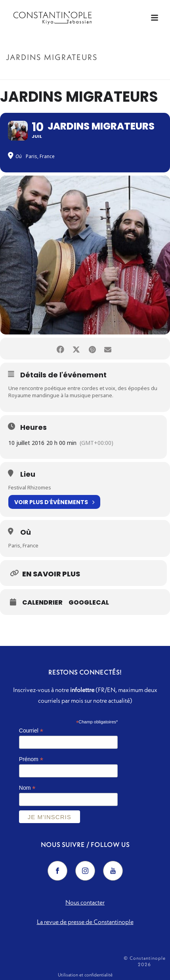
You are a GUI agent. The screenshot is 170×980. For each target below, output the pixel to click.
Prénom (31, 759)
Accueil (60, 74)
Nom (27, 788)
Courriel (31, 731)
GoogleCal (89, 603)
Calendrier (42, 603)
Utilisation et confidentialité (85, 975)
